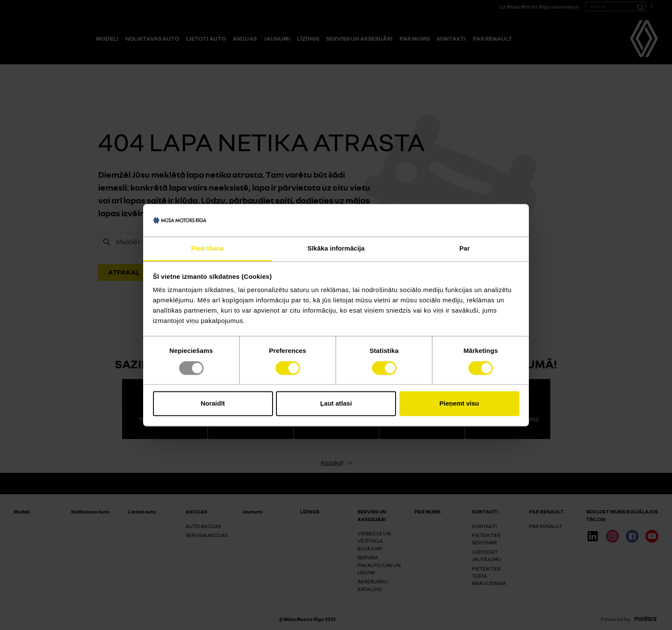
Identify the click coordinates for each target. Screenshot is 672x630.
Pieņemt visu (459, 404)
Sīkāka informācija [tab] (336, 249)
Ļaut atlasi (336, 404)
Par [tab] (465, 249)
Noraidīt (213, 404)
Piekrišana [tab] (207, 249)
